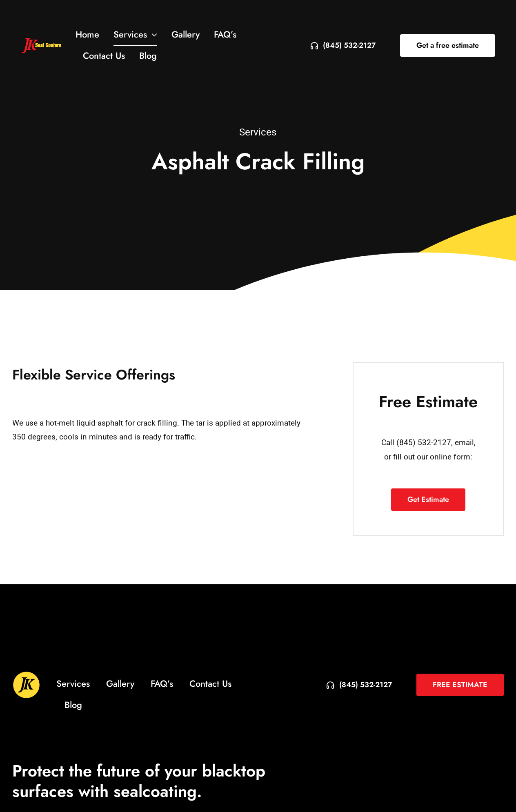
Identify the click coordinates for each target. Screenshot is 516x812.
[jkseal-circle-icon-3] (26, 675)
